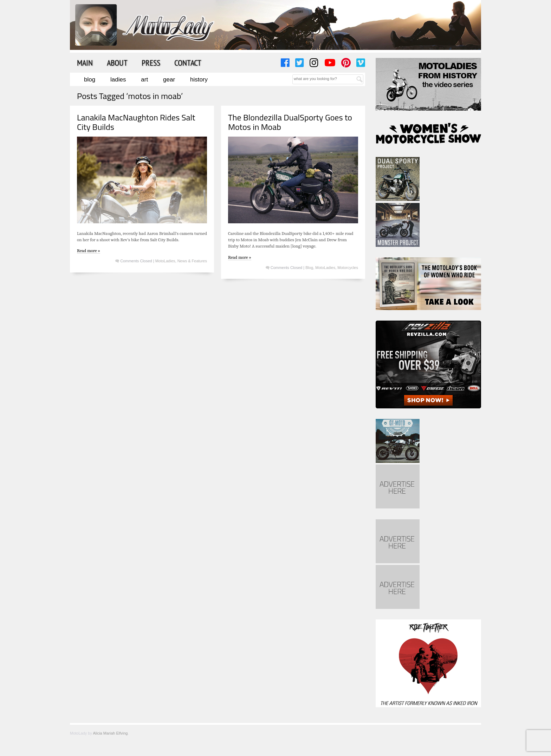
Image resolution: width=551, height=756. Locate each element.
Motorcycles (348, 268)
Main (85, 63)
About (117, 63)
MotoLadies (165, 261)
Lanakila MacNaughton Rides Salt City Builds (136, 122)
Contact (188, 63)
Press (151, 63)
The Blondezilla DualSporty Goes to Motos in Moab (290, 122)
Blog (90, 80)
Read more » (89, 251)
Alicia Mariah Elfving (110, 733)
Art (144, 80)
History (199, 80)
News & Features (192, 261)
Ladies (118, 80)
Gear (169, 80)
